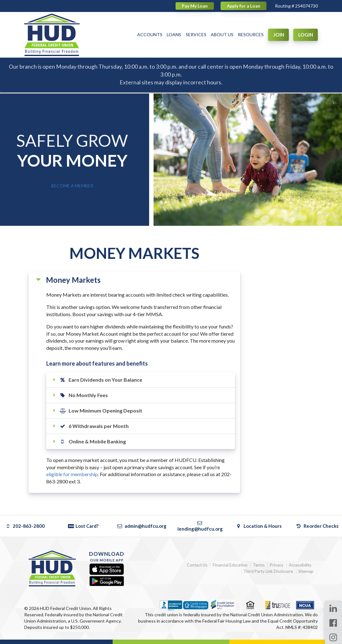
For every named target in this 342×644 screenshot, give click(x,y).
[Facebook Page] (333, 622)
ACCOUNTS (150, 34)
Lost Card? (83, 526)
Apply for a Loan (244, 6)
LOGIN (306, 35)
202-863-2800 (25, 526)
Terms (259, 565)
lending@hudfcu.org (200, 526)
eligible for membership (72, 474)
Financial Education (230, 565)
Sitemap (306, 571)
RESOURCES (251, 34)
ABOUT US (222, 34)
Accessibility (300, 565)
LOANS (174, 34)
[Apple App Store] (107, 570)
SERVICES (196, 34)
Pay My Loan (195, 6)
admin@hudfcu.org (142, 526)
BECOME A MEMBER (72, 186)
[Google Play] (107, 581)
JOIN (279, 35)
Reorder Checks (317, 526)
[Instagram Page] (333, 637)
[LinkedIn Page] (333, 608)
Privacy (277, 565)
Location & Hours (259, 526)
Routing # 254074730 (296, 6)
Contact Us (197, 565)
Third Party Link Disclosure (268, 571)
